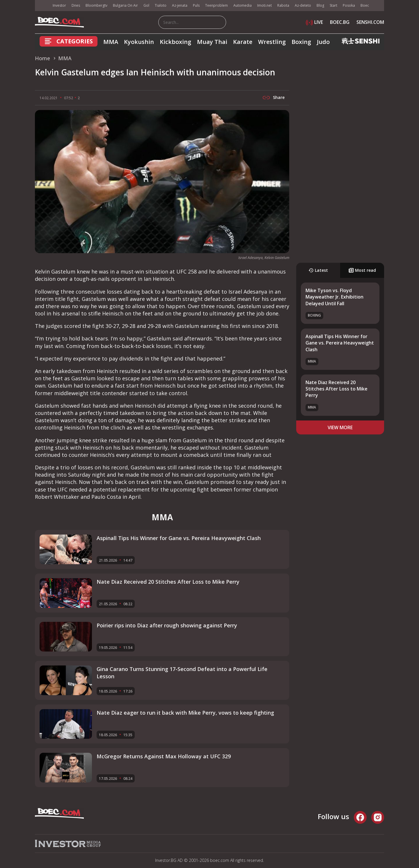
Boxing (301, 42)
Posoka (349, 5)
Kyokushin (139, 42)
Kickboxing (175, 42)
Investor (59, 5)
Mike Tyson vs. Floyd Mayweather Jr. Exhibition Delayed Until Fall (334, 297)
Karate (243, 42)
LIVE (314, 22)
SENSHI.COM (370, 22)
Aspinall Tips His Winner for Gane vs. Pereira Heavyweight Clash (340, 343)
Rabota (283, 5)
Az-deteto (303, 5)
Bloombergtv (96, 5)
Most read (362, 270)
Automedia (243, 5)
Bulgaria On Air (125, 5)
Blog (320, 5)
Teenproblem (216, 5)
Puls (196, 5)
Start (333, 5)
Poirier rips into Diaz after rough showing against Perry (167, 625)
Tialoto (161, 5)
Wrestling (272, 42)
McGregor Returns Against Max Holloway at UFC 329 (164, 756)
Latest (318, 270)
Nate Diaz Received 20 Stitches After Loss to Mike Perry (337, 389)
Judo (323, 42)
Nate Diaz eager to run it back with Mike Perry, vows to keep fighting (185, 713)
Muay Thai (212, 42)
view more (340, 427)
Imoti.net (264, 5)
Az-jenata (180, 5)
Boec (365, 5)
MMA (111, 42)
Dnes (76, 5)
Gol (146, 5)
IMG (42, 6)
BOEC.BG (340, 22)
